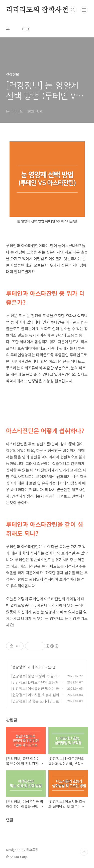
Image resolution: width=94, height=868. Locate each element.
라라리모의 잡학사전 (37, 10)
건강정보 (19, 667)
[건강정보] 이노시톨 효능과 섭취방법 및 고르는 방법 (37, 697)
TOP (84, 852)
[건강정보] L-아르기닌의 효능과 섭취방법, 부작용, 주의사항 (37, 685)
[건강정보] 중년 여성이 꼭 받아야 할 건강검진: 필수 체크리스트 (36, 679)
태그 (26, 29)
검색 (73, 10)
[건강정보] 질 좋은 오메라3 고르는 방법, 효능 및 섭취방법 (37, 704)
